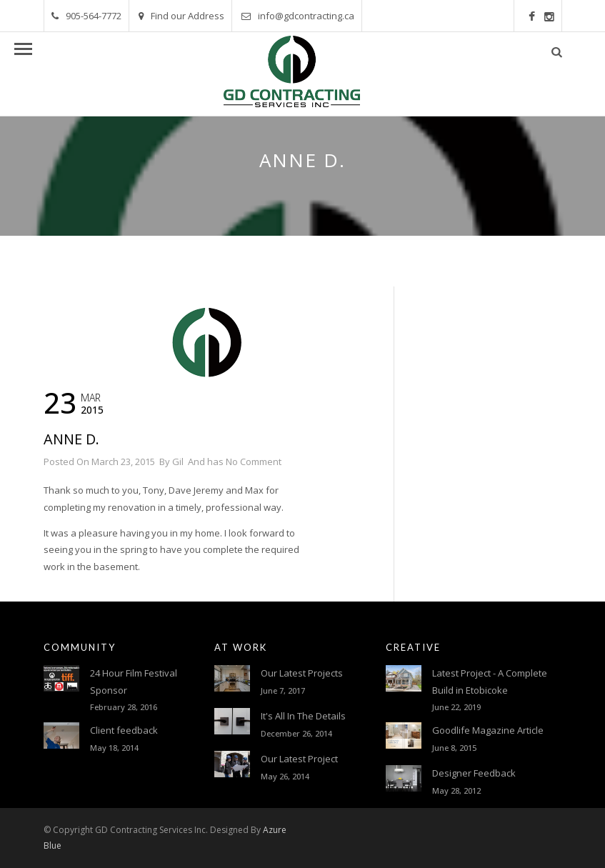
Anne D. (71, 439)
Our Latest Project (299, 759)
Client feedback (124, 730)
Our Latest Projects (302, 673)
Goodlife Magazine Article (488, 730)
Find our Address (181, 16)
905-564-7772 (86, 16)
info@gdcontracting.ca (298, 16)
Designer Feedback (474, 773)
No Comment (254, 462)
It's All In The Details (303, 716)
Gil (178, 462)
